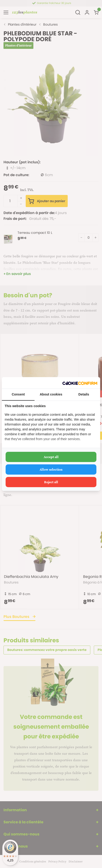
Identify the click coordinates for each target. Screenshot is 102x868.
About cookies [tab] (51, 394)
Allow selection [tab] (51, 469)
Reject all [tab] (51, 482)
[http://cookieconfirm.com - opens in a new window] (80, 383)
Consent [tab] (18, 394)
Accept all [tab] (51, 457)
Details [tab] (84, 394)
